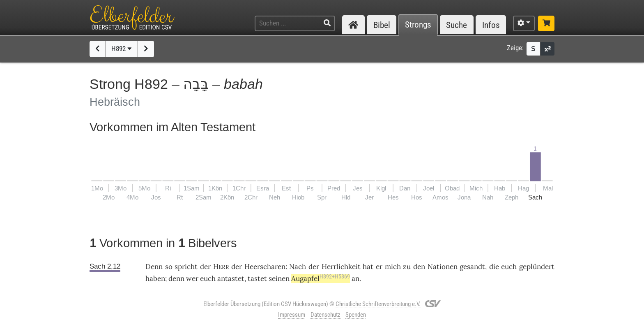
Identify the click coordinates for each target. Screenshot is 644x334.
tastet (257, 278)
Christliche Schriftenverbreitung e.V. (378, 304)
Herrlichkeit (341, 267)
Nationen (443, 267)
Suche (457, 25)
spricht (186, 267)
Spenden (356, 315)
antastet (231, 278)
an (355, 278)
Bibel (382, 25)
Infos (491, 25)
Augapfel (321, 278)
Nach (298, 267)
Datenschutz (325, 315)
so (169, 267)
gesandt (472, 267)
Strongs (418, 25)
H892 (122, 49)
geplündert (537, 267)
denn (176, 278)
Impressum (292, 315)
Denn (154, 267)
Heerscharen (265, 267)
